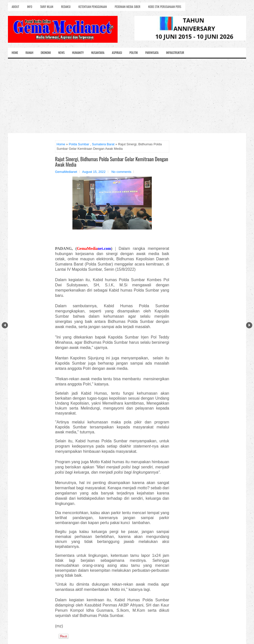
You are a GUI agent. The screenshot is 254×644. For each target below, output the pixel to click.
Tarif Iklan (47, 7)
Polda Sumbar (79, 144)
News (62, 53)
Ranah (29, 53)
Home (15, 53)
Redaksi (66, 7)
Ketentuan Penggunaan (93, 7)
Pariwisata (152, 53)
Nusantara (98, 53)
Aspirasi (117, 53)
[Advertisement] (127, 96)
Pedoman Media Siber (128, 7)
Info (30, 7)
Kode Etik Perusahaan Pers (165, 7)
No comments (121, 172)
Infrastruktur (175, 53)
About (15, 7)
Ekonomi (46, 53)
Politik (134, 53)
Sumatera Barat (103, 144)
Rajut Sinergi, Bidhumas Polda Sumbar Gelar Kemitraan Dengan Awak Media (112, 162)
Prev (5, 325)
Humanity (78, 53)
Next (249, 325)
